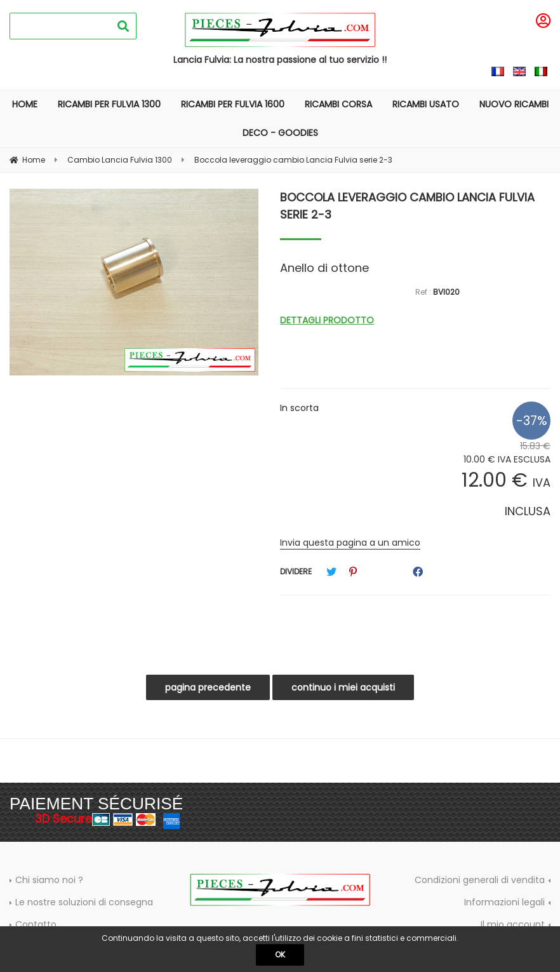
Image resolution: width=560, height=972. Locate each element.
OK (280, 955)
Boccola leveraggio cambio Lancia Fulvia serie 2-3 (407, 206)
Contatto (36, 924)
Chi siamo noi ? (49, 880)
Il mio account (513, 924)
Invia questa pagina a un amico (350, 543)
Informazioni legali (504, 902)
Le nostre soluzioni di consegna (84, 902)
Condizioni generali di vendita (480, 880)
